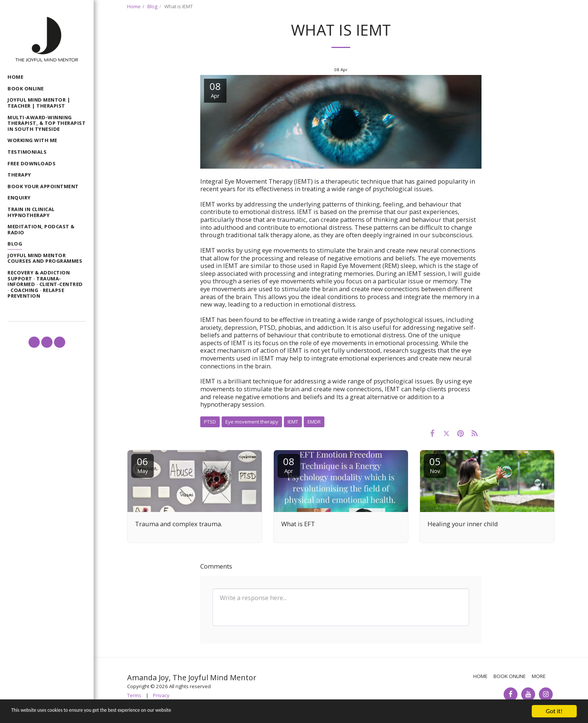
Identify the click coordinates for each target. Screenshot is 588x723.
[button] (34, 342)
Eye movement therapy (252, 422)
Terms (134, 695)
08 (289, 465)
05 (435, 465)
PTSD (210, 422)
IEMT (293, 422)
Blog (152, 6)
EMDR (314, 422)
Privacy (161, 695)
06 (142, 465)
